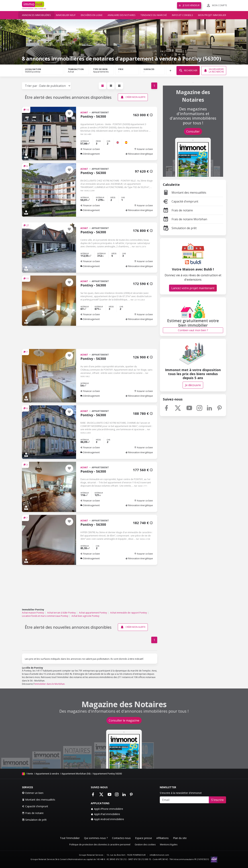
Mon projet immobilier (212, 15)
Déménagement (90, 154)
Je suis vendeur (189, 5)
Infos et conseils (182, 15)
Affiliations (162, 838)
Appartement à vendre (47, 774)
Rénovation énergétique (139, 154)
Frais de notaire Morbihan (185, 219)
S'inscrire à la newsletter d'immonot (181, 793)
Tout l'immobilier (70, 838)
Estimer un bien (33, 793)
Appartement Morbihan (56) (76, 774)
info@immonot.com (159, 855)
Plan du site (180, 838)
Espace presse (144, 838)
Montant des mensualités (185, 193)
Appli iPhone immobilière (107, 809)
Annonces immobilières (36, 15)
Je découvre (193, 385)
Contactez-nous (121, 838)
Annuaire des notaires (122, 15)
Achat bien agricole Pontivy (85, 616)
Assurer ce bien (144, 149)
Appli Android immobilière (107, 819)
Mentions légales (169, 845)
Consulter (193, 131)
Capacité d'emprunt (181, 201)
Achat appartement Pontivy (93, 613)
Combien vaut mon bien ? (193, 330)
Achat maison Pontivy (33, 613)
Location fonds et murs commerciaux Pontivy (45, 616)
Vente (30, 774)
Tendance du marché (154, 15)
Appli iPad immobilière (105, 814)
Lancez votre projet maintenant (193, 288)
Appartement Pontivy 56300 (107, 774)
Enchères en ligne (92, 15)
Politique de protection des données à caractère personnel (100, 845)
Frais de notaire (178, 210)
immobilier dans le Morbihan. (50, 684)
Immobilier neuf (66, 15)
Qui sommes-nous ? (96, 838)
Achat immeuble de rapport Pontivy (129, 613)
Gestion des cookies (145, 845)
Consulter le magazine (124, 720)
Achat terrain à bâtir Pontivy (61, 613)
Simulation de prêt (180, 228)
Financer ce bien (90, 149)
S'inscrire (217, 800)
